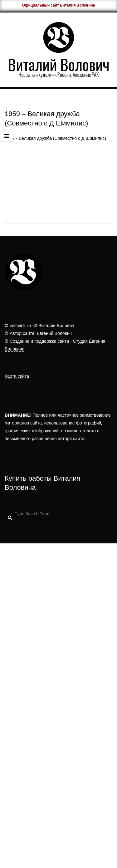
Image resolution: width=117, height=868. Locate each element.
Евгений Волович (54, 658)
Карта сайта (17, 701)
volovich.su (20, 650)
